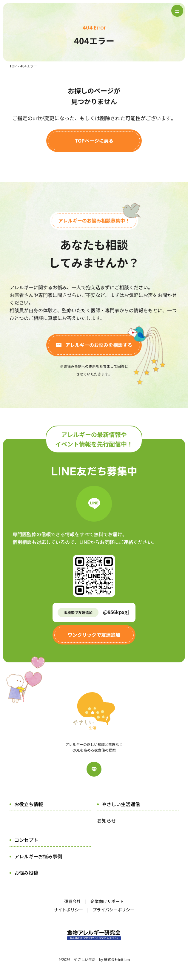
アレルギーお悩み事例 (38, 856)
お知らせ (107, 820)
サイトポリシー (68, 910)
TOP (13, 66)
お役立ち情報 (29, 804)
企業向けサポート (107, 901)
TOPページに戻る (94, 140)
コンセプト (26, 840)
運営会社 (73, 901)
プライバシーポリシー (113, 910)
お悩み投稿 (26, 873)
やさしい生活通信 (121, 804)
